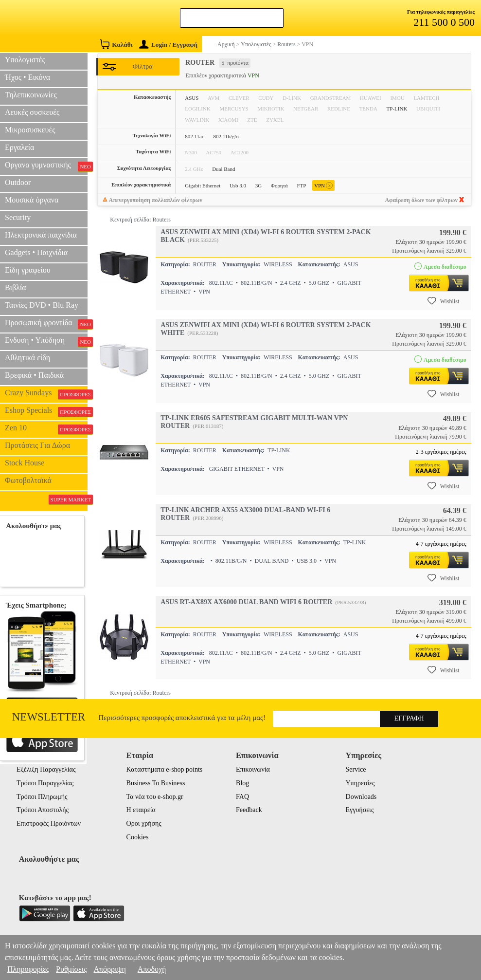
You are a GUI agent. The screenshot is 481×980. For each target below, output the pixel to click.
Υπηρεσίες (360, 783)
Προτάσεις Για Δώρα (37, 445)
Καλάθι (116, 44)
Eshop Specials (46, 411)
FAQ (242, 797)
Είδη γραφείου (28, 270)
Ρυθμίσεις (71, 969)
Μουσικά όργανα (32, 200)
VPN (323, 186)
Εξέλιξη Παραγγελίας (46, 769)
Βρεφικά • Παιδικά (34, 375)
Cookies (138, 837)
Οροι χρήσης (144, 823)
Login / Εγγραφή (168, 45)
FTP (301, 185)
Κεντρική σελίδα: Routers (140, 220)
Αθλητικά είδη (27, 358)
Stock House (25, 463)
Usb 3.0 (238, 185)
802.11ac (195, 136)
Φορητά (279, 185)
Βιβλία (16, 287)
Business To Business (156, 783)
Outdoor (18, 182)
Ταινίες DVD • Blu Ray (42, 305)
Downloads (361, 797)
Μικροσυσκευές (30, 130)
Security (18, 217)
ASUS (192, 98)
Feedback (249, 810)
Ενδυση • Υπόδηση (46, 341)
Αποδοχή (152, 969)
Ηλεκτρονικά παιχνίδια (41, 235)
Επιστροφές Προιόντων (49, 823)
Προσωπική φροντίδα (46, 324)
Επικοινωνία (253, 769)
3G (258, 185)
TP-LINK (397, 109)
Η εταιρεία (141, 810)
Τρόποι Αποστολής (43, 810)
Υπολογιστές (25, 60)
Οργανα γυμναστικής (46, 166)
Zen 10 (46, 429)
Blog (242, 783)
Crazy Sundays (46, 394)
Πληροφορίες (28, 969)
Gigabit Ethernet (203, 185)
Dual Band (223, 169)
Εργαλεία (19, 147)
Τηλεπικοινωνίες (31, 95)
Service (356, 769)
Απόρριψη (109, 969)
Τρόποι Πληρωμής (42, 797)
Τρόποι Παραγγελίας (45, 783)
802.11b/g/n (226, 136)
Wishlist (444, 301)
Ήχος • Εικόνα (27, 77)
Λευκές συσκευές (32, 112)
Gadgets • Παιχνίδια (36, 252)
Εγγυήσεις (360, 810)
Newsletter (49, 717)
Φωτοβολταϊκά (28, 480)
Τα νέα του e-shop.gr (155, 797)
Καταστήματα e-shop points (165, 769)
